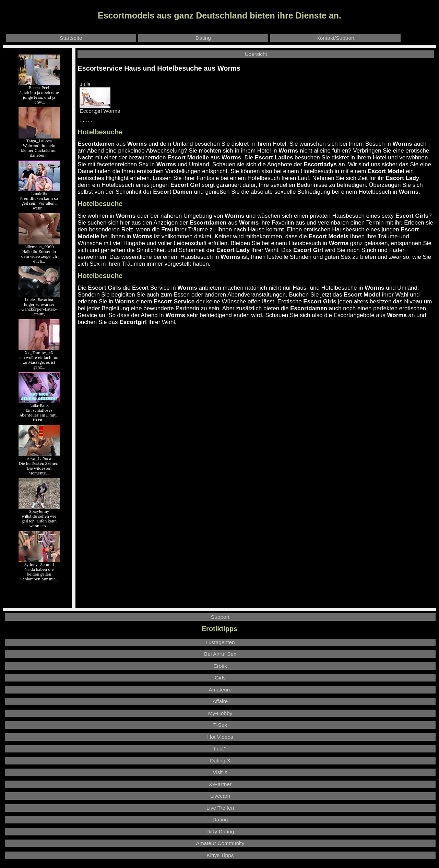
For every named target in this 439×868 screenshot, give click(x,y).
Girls (220, 678)
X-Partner (220, 784)
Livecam (220, 796)
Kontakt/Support (335, 38)
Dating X (220, 761)
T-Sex (220, 725)
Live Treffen (220, 808)
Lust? (220, 749)
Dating (203, 38)
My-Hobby (220, 713)
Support (220, 617)
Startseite (71, 38)
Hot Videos (220, 737)
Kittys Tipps (220, 855)
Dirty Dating (220, 831)
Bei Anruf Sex (220, 654)
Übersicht (256, 54)
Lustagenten (220, 642)
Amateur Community (220, 843)
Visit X (220, 772)
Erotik (220, 666)
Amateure (220, 690)
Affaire (220, 701)
